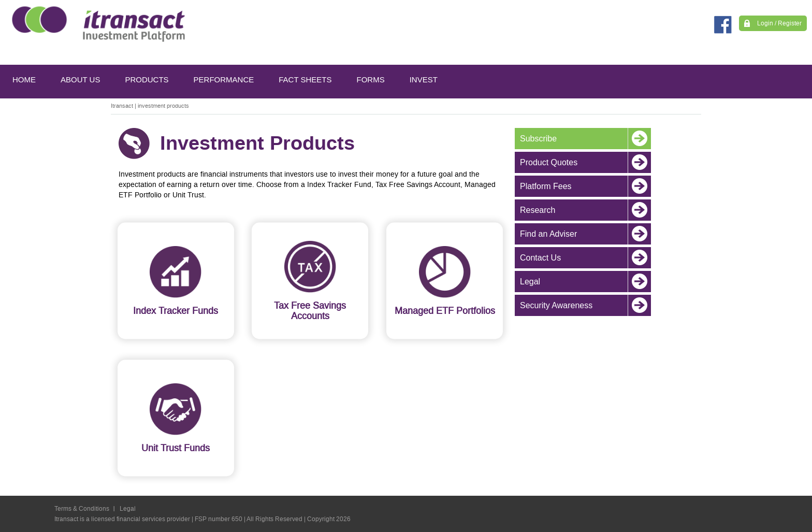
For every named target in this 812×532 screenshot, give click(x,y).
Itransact (122, 106)
